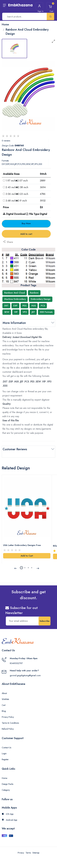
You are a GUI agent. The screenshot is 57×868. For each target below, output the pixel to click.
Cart (4, 705)
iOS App (8, 814)
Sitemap (36, 853)
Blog (4, 711)
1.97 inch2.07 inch (17, 181)
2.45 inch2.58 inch (17, 187)
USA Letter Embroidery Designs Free (22, 545)
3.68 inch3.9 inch (16, 201)
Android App (9, 820)
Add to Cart (27, 556)
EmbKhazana (20, 5)
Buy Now (26, 223)
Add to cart (26, 234)
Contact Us (6, 748)
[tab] (14, 49)
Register (5, 759)
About (4, 693)
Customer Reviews (15, 449)
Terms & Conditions (10, 723)
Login (4, 753)
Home (4, 778)
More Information (14, 323)
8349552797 (16, 663)
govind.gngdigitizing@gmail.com (25, 675)
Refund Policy (8, 729)
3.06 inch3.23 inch (17, 194)
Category (6, 790)
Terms (28, 853)
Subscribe (45, 621)
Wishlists (5, 699)
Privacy (21, 853)
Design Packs (8, 784)
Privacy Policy (8, 717)
